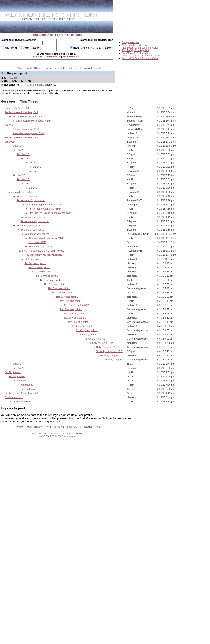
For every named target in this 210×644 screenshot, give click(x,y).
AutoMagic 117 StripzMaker (137, 53)
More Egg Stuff (141, 50)
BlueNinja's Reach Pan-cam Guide (140, 58)
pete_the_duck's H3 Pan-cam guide (141, 56)
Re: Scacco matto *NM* (77, 305)
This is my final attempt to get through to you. (40, 251)
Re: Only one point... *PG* (102, 343)
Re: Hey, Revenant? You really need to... (42, 255)
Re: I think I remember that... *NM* (43, 209)
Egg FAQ (127, 50)
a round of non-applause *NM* (29, 133)
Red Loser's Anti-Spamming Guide (140, 48)
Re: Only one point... (34, 85)
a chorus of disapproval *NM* (24, 129)
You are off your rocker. (21, 192)
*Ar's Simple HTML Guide (136, 45)
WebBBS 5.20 (47, 436)
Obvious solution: (14, 397)
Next (97, 68)
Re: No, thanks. (13, 372)
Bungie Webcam (131, 42)
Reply (38, 68)
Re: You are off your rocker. (27, 196)
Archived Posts (71, 56)
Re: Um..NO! (15, 146)
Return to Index (54, 68)
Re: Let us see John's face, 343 (21, 112)
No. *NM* (10, 125)
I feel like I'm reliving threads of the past (41, 205)
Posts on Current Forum (47, 56)
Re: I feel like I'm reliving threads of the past (48, 213)
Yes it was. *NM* (37, 242)
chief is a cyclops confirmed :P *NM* (32, 121)
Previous (86, 68)
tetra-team (69, 436)
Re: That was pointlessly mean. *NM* (44, 238)
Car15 (13, 78)
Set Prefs (72, 68)
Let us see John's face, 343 (16, 108)
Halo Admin (75, 434)
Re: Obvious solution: (20, 402)
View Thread (24, 68)
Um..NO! (9, 142)
